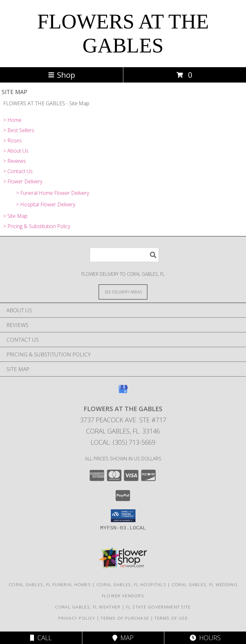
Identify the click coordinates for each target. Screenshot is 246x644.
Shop (61, 75)
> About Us (16, 151)
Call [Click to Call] (41, 638)
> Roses (12, 140)
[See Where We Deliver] (123, 292)
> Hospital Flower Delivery (46, 204)
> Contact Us (18, 171)
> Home (12, 120)
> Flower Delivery (23, 181)
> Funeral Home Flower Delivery (53, 193)
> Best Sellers (19, 130)
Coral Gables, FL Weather (88, 607)
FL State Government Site (158, 607)
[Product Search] (124, 255)
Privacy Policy (77, 618)
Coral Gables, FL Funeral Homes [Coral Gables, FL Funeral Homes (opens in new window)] (50, 584)
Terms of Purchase (125, 618)
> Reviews (15, 161)
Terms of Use (171, 618)
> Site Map (15, 216)
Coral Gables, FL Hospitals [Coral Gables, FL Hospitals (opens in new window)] (131, 584)
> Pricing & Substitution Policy (37, 226)
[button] (123, 516)
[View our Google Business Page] (123, 392)
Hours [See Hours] (205, 638)
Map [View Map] (123, 638)
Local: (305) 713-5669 (123, 442)
